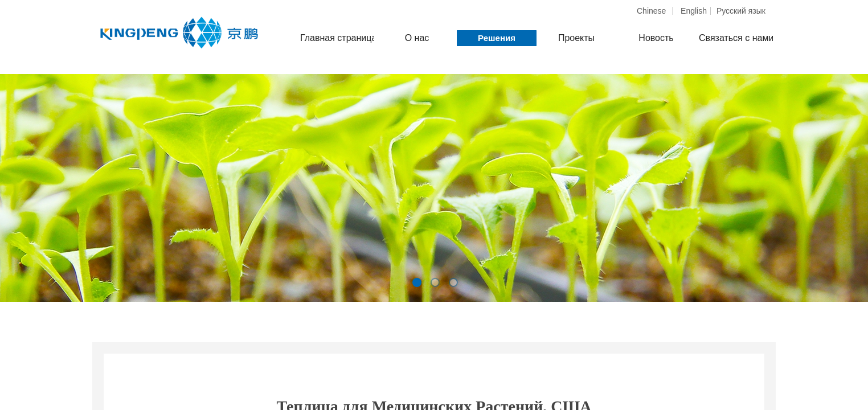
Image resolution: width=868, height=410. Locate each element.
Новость (656, 38)
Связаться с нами (736, 38)
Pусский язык (741, 11)
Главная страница (337, 38)
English (694, 11)
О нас (417, 38)
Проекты (576, 38)
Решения (497, 38)
